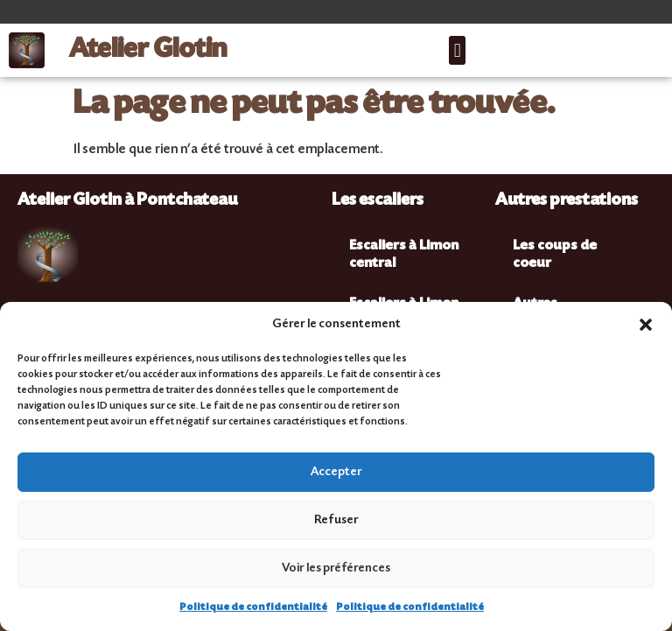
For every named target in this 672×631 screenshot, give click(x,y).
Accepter (336, 473)
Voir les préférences (336, 569)
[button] (646, 325)
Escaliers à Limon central (404, 255)
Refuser (336, 521)
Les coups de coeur (555, 255)
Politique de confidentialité (253, 608)
